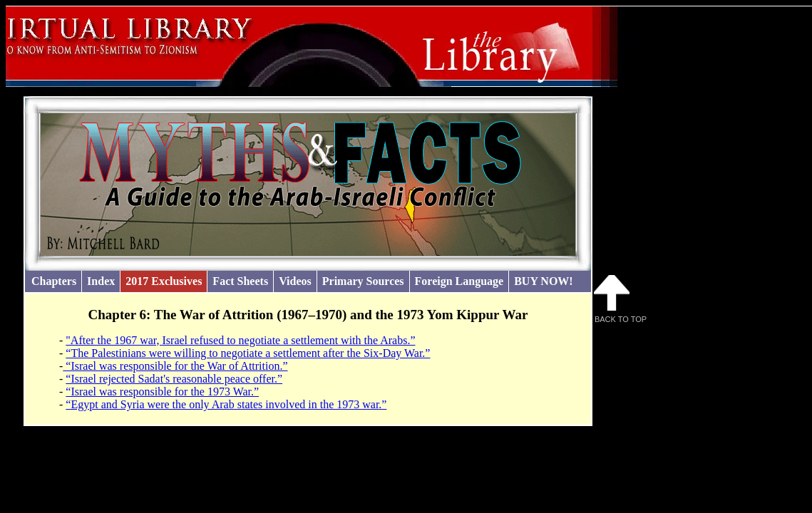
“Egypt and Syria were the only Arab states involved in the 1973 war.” (226, 404)
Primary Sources (363, 281)
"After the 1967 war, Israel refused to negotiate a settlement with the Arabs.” (240, 340)
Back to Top (620, 299)
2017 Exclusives (164, 281)
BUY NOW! (544, 281)
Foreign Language (459, 281)
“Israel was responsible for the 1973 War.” (162, 392)
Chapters (54, 281)
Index (101, 281)
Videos (295, 281)
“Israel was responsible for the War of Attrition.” (175, 366)
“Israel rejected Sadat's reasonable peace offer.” (174, 379)
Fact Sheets (240, 281)
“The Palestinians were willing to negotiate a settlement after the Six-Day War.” (248, 353)
